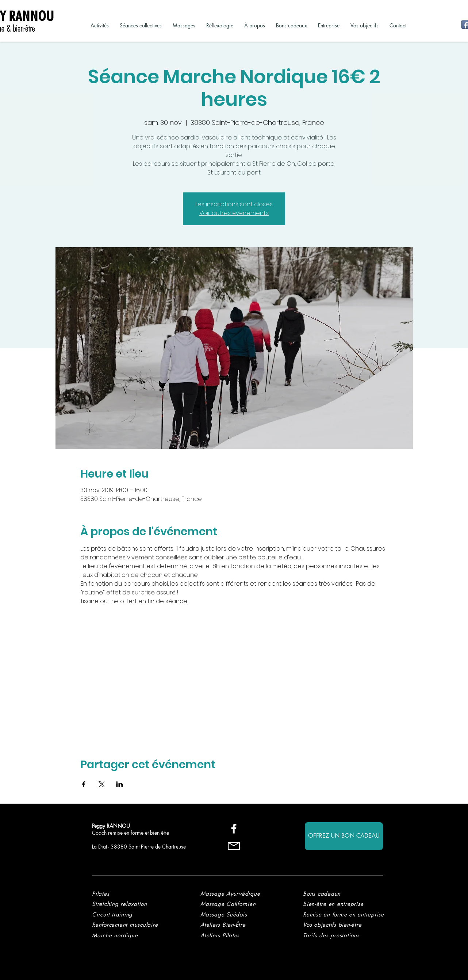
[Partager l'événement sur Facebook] (84, 784)
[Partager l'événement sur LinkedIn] (120, 784)
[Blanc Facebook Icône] (234, 829)
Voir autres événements (234, 213)
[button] (331, 935)
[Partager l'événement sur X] (102, 784)
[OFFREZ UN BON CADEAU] (344, 836)
